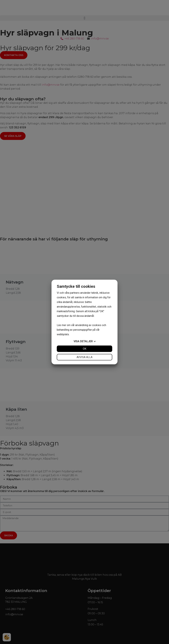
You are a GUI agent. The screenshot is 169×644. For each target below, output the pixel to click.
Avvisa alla (84, 357)
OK (85, 349)
